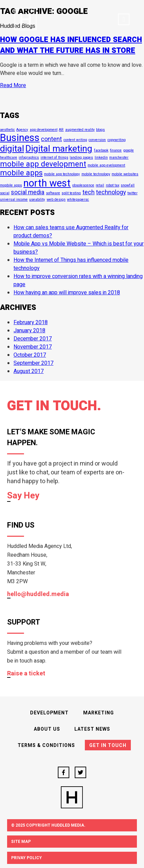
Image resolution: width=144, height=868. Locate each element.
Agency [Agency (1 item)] (22, 130)
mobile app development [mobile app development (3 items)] (43, 164)
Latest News (92, 729)
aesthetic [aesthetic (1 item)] (7, 130)
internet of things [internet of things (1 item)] (54, 157)
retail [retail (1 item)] (100, 185)
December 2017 (33, 339)
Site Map (21, 842)
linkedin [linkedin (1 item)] (101, 157)
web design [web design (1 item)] (56, 200)
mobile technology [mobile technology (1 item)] (96, 174)
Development (49, 713)
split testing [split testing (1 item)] (71, 193)
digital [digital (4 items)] (12, 149)
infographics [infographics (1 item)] (29, 157)
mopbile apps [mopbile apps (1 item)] (11, 185)
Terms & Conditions (46, 745)
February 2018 (31, 322)
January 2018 (29, 331)
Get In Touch (108, 745)
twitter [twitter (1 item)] (133, 193)
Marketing (99, 713)
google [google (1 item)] (129, 150)
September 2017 (33, 363)
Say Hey (23, 496)
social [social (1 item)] (5, 193)
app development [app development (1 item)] (44, 130)
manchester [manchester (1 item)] (119, 157)
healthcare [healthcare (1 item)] (9, 157)
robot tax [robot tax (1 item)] (113, 185)
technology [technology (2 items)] (111, 192)
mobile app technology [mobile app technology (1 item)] (62, 174)
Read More (13, 85)
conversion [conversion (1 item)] (97, 140)
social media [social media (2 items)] (28, 192)
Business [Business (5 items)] (20, 138)
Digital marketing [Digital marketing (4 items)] (59, 149)
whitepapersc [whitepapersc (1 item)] (78, 200)
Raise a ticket (26, 674)
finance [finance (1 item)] (116, 150)
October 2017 (30, 355)
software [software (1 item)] (53, 193)
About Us (47, 729)
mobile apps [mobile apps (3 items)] (21, 173)
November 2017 (33, 347)
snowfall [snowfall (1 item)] (128, 185)
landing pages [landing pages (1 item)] (81, 157)
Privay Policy (27, 858)
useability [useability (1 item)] (37, 200)
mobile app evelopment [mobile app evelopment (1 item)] (106, 165)
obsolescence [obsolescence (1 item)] (83, 185)
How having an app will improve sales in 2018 (67, 293)
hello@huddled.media (38, 595)
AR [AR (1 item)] (61, 130)
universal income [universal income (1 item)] (14, 200)
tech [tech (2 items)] (89, 192)
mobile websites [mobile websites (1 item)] (125, 174)
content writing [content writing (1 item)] (75, 140)
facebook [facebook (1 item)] (101, 150)
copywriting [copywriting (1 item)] (117, 140)
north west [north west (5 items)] (47, 183)
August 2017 (29, 371)
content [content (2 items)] (51, 139)
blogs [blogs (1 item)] (100, 130)
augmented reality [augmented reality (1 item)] (80, 130)
